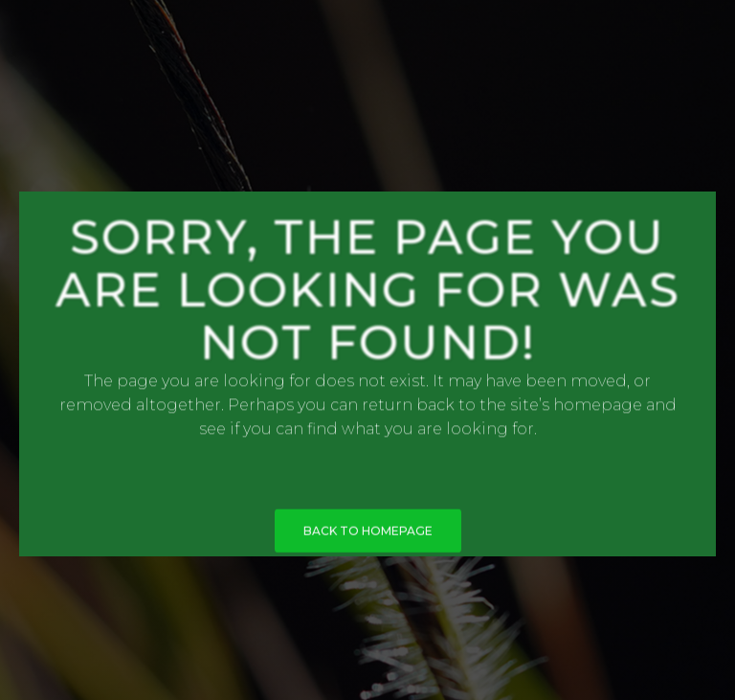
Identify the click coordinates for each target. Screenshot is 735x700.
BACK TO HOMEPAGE (368, 534)
